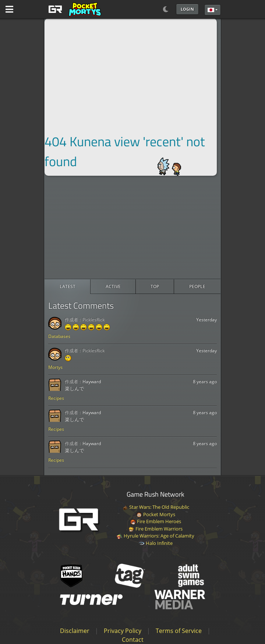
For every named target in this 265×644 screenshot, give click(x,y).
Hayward (92, 381)
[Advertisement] (132, 227)
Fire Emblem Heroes (156, 521)
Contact (133, 640)
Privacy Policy (123, 631)
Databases (59, 336)
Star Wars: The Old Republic (156, 507)
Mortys (55, 367)
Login (187, 9)
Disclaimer (75, 631)
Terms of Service (179, 631)
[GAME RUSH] (74, 9)
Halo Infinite (156, 543)
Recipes (56, 398)
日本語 (211, 10)
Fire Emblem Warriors (156, 529)
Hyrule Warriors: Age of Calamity (156, 536)
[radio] (68, 287)
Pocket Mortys (156, 514)
